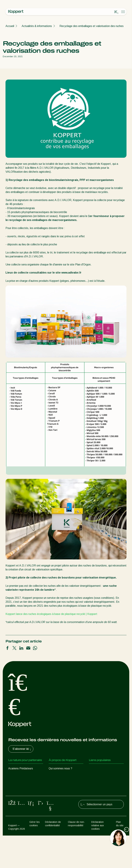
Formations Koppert (61, 782)
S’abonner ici (22, 749)
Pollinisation (15, 818)
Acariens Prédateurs (21, 768)
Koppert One (97, 775)
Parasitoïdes (16, 782)
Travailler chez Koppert (63, 789)
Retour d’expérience (101, 768)
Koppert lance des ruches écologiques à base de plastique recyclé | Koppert (51, 614)
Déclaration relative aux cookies (98, 858)
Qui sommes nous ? (60, 768)
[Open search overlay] (116, 12)
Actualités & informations (37, 26)
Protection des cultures (22, 811)
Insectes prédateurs (20, 775)
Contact (54, 796)
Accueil (10, 26)
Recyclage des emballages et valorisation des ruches (92, 26)
